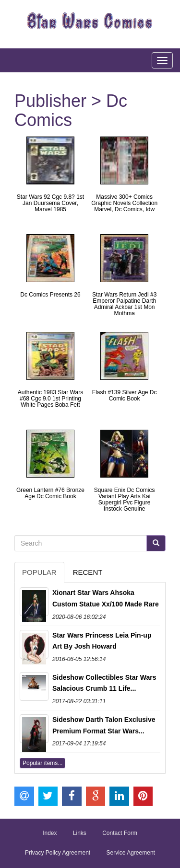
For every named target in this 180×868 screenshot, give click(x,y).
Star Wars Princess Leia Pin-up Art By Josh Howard (102, 641)
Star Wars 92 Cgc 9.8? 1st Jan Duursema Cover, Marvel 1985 (50, 203)
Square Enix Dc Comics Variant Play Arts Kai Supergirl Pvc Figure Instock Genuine (125, 500)
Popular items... (42, 763)
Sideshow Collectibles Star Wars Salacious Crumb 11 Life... (104, 683)
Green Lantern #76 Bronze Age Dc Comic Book (50, 493)
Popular (39, 572)
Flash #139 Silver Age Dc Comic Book (125, 395)
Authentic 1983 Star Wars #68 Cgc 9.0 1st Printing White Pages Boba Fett (50, 399)
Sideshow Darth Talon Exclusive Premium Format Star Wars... (104, 725)
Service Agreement (131, 853)
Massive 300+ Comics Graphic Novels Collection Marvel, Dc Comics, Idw (124, 203)
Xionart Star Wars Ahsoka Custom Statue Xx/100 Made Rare (106, 598)
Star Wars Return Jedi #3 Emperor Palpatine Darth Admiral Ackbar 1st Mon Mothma (124, 304)
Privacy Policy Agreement (58, 853)
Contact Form (120, 833)
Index (50, 833)
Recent (88, 572)
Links (80, 833)
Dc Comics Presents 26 (50, 295)
